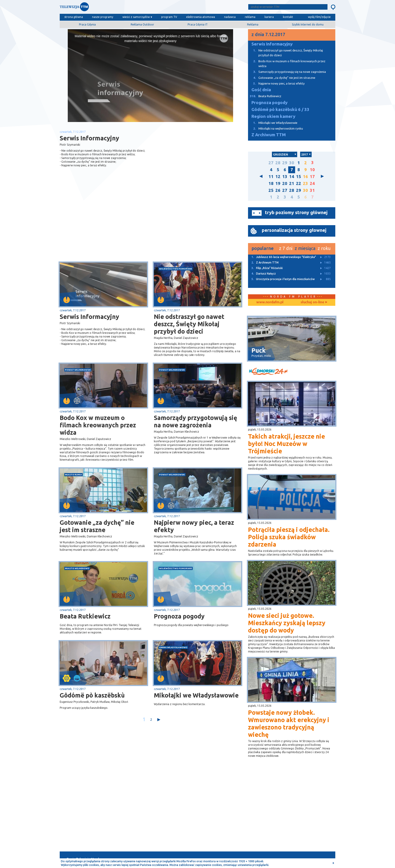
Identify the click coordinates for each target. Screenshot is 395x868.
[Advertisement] (105, 225)
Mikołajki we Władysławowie (196, 695)
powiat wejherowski (78, 370)
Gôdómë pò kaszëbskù (92, 695)
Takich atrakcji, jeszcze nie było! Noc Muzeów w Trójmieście (286, 444)
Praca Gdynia (87, 24)
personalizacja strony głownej (294, 230)
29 (285, 163)
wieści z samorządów (136, 17)
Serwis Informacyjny (89, 317)
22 (299, 183)
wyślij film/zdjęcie (319, 17)
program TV (169, 17)
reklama (250, 17)
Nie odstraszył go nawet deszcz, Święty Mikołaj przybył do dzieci (189, 324)
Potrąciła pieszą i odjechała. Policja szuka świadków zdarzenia (289, 537)
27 (271, 163)
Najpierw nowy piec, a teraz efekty (194, 526)
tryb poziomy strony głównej (296, 212)
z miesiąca (305, 248)
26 (278, 190)
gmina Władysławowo (173, 647)
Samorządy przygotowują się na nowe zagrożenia (196, 421)
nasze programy (103, 17)
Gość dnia (261, 90)
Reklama (253, 24)
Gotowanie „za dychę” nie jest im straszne (97, 526)
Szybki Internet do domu (308, 24)
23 (305, 183)
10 (312, 170)
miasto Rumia (73, 475)
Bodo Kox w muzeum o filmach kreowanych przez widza (98, 425)
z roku (324, 248)
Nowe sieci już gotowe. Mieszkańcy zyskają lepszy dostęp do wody (287, 623)
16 (305, 177)
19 (278, 183)
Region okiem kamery (273, 116)
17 (312, 177)
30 (292, 163)
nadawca (230, 17)
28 (278, 163)
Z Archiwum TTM (269, 135)
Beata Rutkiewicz (85, 616)
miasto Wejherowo (77, 568)
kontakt (288, 17)
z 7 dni (286, 248)
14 (292, 177)
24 (312, 183)
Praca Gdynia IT (198, 24)
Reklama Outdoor (142, 24)
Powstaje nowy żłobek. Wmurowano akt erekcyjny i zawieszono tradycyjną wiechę (289, 723)
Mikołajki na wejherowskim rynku (275, 129)
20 (285, 183)
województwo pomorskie (176, 269)
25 (271, 190)
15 (299, 177)
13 (285, 177)
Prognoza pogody (179, 616)
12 (278, 177)
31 (312, 190)
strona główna (74, 17)
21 (292, 183)
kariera (269, 17)
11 (271, 177)
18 (271, 183)
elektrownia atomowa (201, 17)
